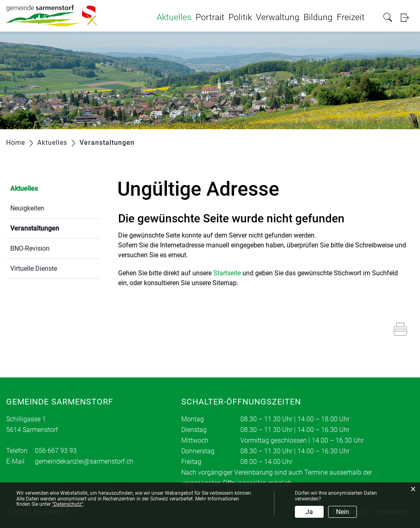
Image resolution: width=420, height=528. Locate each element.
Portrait (210, 17)
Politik (240, 17)
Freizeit (351, 17)
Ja (309, 512)
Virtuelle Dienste (34, 269)
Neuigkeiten (27, 208)
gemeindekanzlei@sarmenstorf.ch (84, 461)
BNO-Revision (30, 248)
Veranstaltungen (54, 227)
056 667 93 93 (56, 451)
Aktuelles (174, 17)
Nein (342, 512)
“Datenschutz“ (68, 504)
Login (407, 17)
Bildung (318, 17)
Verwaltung (278, 17)
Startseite (227, 273)
